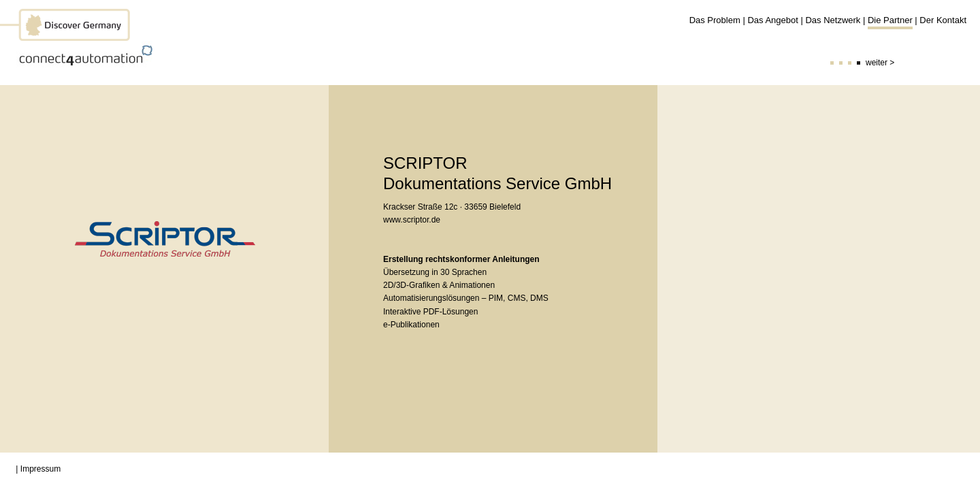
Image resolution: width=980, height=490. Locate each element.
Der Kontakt (943, 20)
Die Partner (890, 20)
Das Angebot (772, 20)
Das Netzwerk (833, 20)
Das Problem (715, 20)
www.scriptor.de (412, 220)
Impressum (40, 469)
